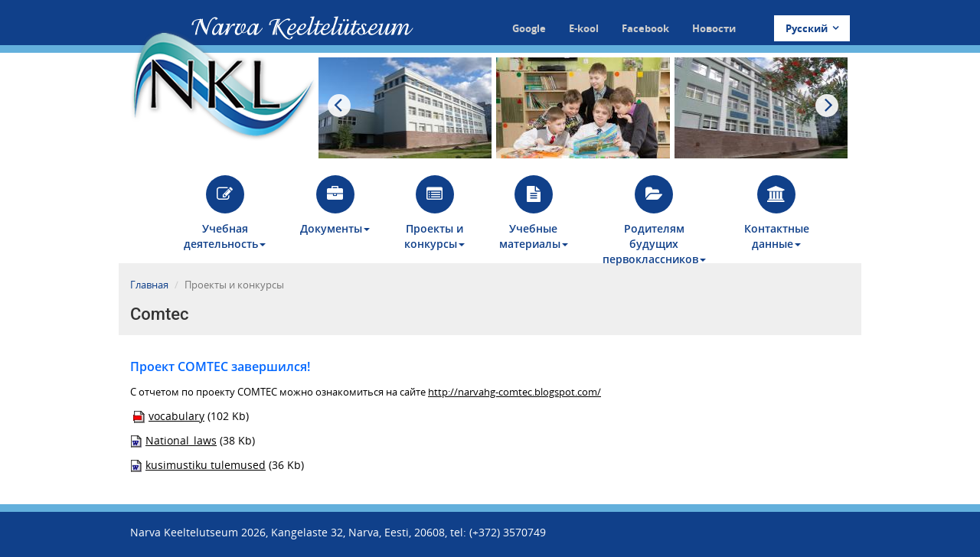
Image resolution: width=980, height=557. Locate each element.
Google (529, 28)
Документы (335, 205)
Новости (714, 28)
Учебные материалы (534, 213)
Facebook (645, 28)
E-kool (584, 28)
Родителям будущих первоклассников (654, 219)
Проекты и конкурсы (434, 213)
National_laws (181, 440)
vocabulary (176, 416)
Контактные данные (777, 213)
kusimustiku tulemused (206, 465)
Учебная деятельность (225, 213)
